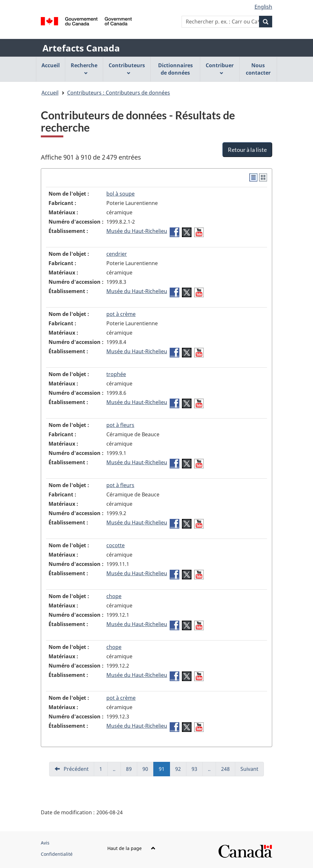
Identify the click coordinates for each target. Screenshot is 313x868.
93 (197, 771)
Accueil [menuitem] (51, 65)
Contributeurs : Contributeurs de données (119, 93)
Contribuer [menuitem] (220, 68)
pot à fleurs (120, 425)
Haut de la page (131, 848)
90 (148, 771)
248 (228, 771)
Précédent (76, 769)
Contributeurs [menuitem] (127, 68)
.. (117, 771)
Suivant (249, 769)
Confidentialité (57, 854)
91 (164, 771)
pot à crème (121, 314)
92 (181, 771)
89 (132, 771)
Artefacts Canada (81, 48)
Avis (45, 843)
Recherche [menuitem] (84, 68)
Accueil (50, 93)
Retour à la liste (247, 150)
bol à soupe (121, 194)
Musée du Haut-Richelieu (137, 231)
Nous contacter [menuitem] (258, 69)
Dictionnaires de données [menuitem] (175, 69)
